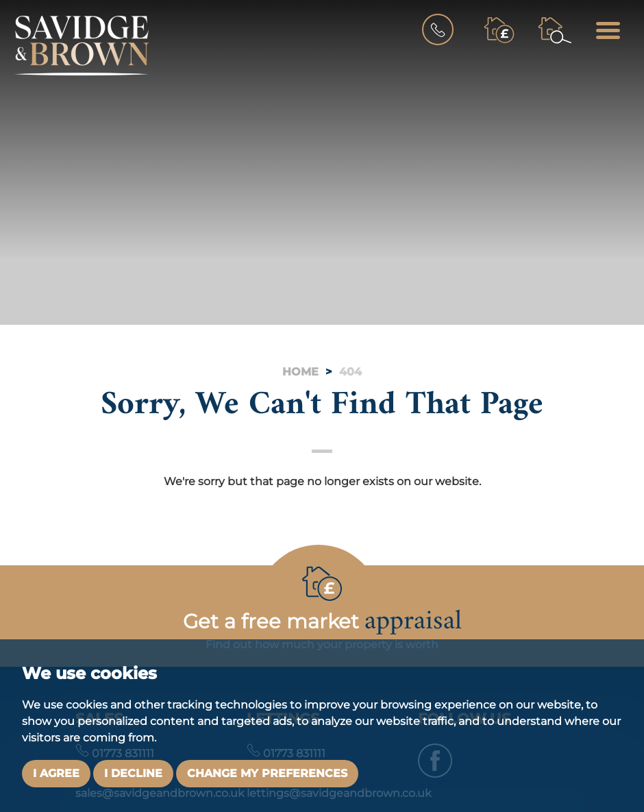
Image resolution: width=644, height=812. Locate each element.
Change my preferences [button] (267, 773)
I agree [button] (56, 773)
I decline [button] (133, 773)
